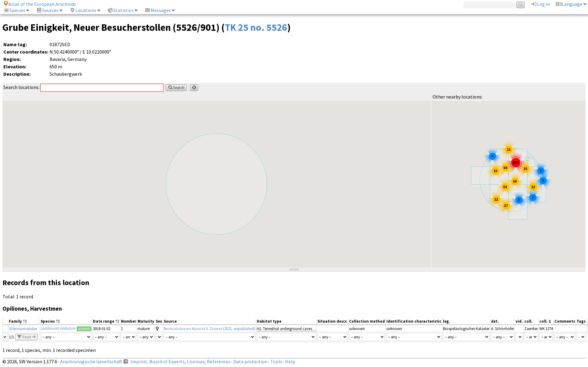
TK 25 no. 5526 (256, 27)
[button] (528, 159)
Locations (83, 10)
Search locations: (83, 87)
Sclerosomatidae (23, 329)
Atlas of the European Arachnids (40, 4)
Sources (47, 10)
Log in (540, 4)
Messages (158, 10)
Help (290, 361)
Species (14, 10)
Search (176, 88)
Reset (26, 337)
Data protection (250, 361)
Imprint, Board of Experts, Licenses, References (181, 361)
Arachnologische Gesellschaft (91, 361)
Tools (276, 361)
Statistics (120, 10)
